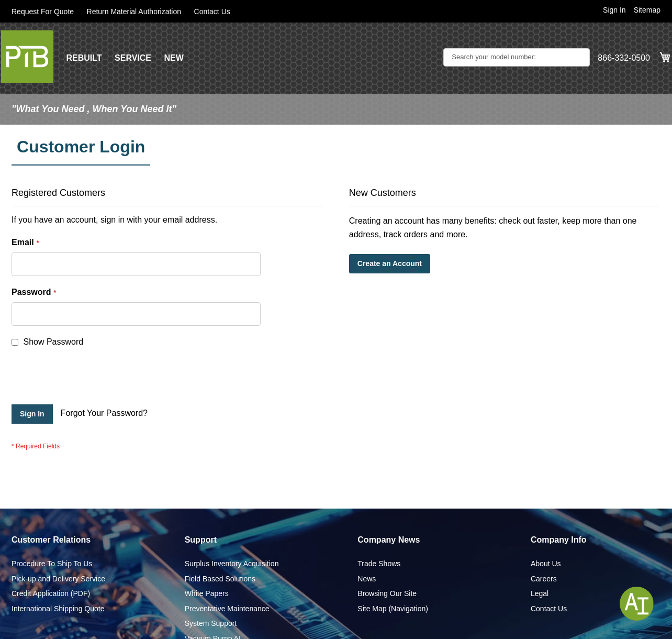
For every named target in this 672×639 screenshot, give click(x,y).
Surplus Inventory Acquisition (232, 564)
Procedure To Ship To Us (52, 564)
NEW (173, 58)
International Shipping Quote (58, 609)
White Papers (207, 593)
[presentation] (91, 379)
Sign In (614, 10)
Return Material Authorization (134, 12)
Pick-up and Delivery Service (58, 579)
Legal (540, 593)
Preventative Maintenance (227, 609)
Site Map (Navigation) (393, 609)
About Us (546, 564)
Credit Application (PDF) (51, 593)
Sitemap (647, 10)
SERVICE (133, 58)
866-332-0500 (624, 58)
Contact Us (212, 12)
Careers (544, 579)
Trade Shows (379, 564)
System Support (211, 623)
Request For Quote (43, 12)
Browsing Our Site (387, 593)
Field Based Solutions (220, 579)
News (367, 579)
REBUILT (84, 58)
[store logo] (27, 57)
